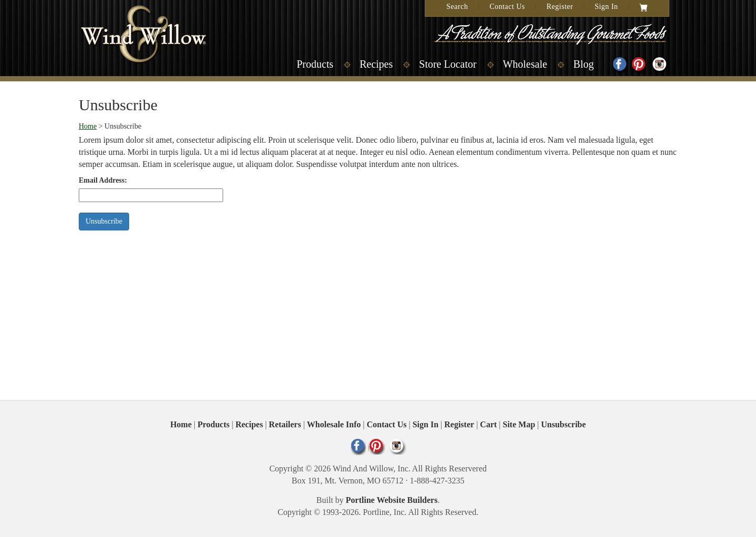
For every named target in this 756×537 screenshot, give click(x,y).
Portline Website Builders (392, 500)
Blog (584, 64)
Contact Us (507, 7)
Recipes (376, 64)
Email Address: (103, 180)
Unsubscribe (564, 424)
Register (560, 7)
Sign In (606, 7)
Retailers (285, 424)
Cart (488, 424)
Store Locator (448, 64)
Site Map (519, 424)
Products (315, 64)
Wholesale (525, 64)
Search (457, 7)
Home (88, 126)
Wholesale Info (334, 424)
